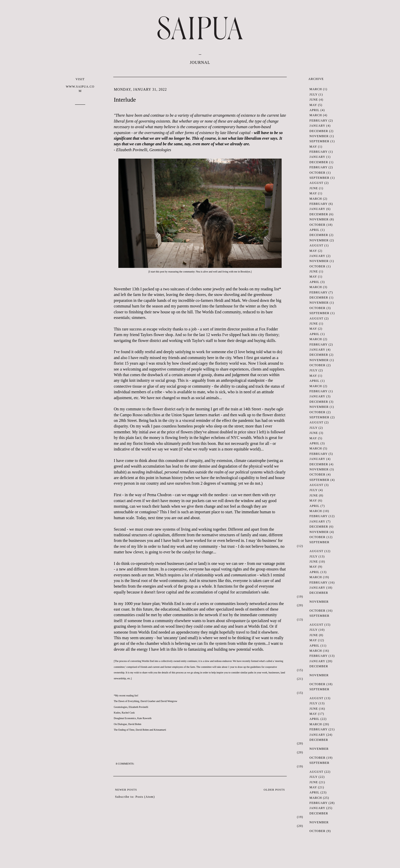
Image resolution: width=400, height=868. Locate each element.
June (314, 100)
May (313, 105)
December (319, 131)
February (318, 121)
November (319, 136)
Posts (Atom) (145, 797)
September (319, 141)
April (314, 110)
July (314, 94)
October (317, 173)
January (317, 126)
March (316, 89)
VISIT (80, 85)
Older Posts (274, 790)
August (316, 183)
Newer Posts (126, 790)
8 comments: (125, 764)
